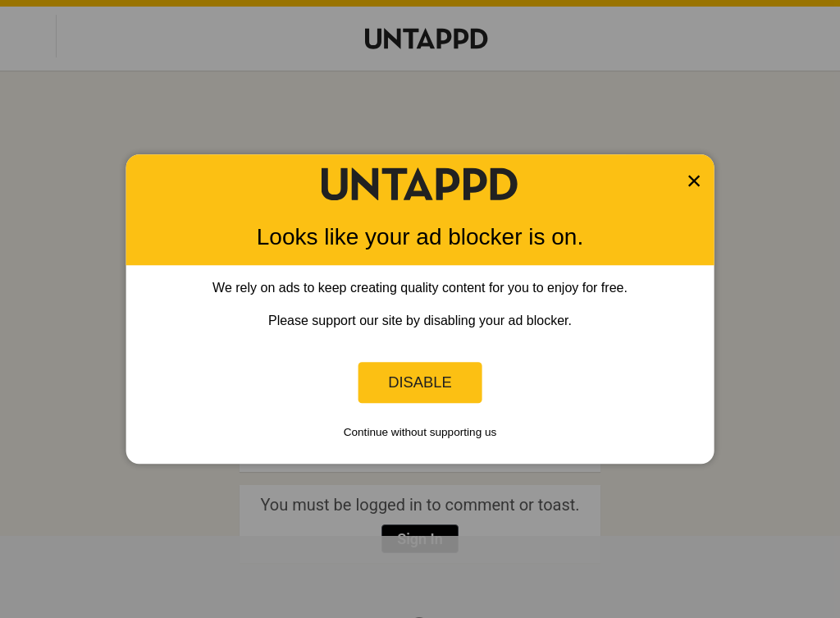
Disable (420, 382)
